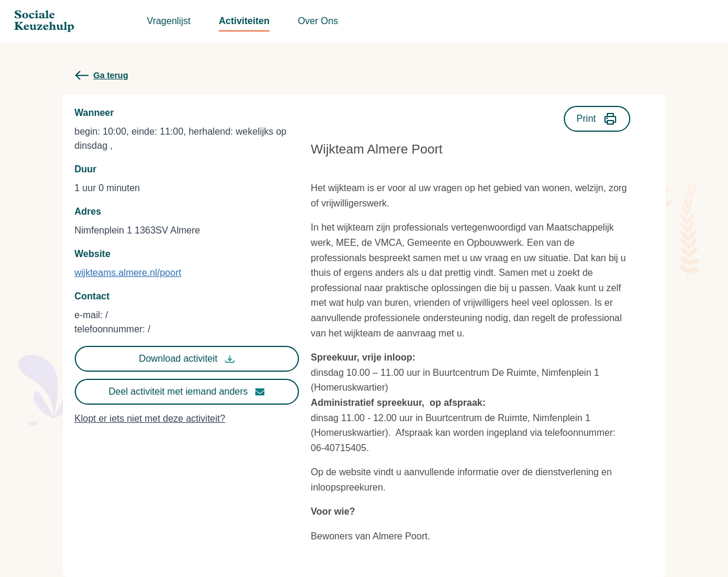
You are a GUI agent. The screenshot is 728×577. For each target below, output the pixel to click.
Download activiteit (187, 359)
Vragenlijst (169, 21)
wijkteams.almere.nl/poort (128, 273)
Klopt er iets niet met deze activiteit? (150, 418)
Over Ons (318, 21)
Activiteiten (244, 21)
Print (597, 119)
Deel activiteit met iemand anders (187, 392)
